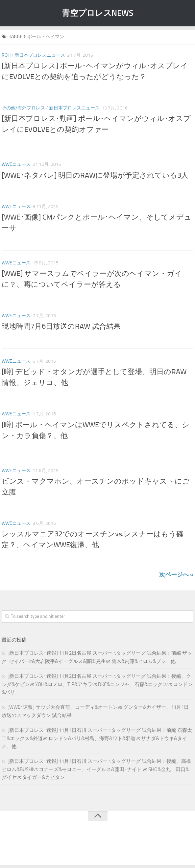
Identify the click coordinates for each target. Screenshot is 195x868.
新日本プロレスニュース (40, 55)
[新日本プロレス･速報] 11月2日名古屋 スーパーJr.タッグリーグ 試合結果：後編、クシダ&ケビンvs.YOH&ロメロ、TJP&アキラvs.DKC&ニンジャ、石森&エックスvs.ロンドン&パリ (97, 684)
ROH (6, 55)
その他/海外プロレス (23, 108)
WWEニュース (16, 164)
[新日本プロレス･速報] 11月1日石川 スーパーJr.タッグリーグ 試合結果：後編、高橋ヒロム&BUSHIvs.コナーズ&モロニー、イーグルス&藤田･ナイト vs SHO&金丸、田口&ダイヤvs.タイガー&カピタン (96, 769)
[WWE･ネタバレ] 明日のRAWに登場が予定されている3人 (95, 175)
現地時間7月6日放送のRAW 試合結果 (61, 326)
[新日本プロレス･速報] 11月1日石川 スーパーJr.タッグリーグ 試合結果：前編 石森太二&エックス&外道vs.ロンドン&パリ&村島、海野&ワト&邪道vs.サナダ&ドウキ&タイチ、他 (97, 738)
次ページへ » (176, 575)
